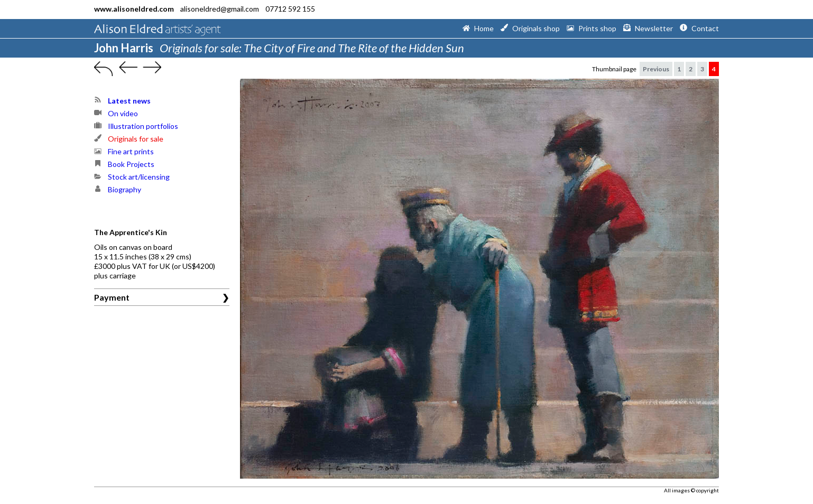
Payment (112, 297)
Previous (656, 69)
